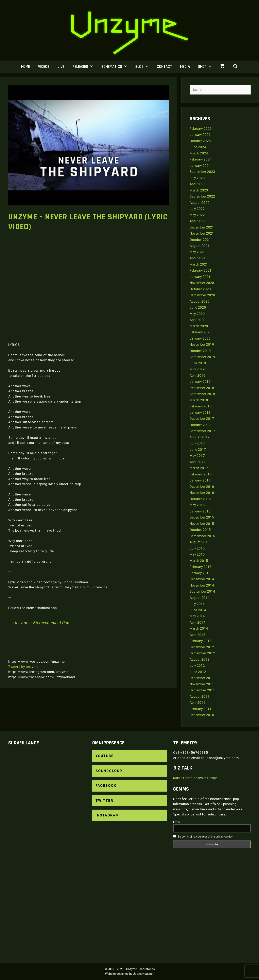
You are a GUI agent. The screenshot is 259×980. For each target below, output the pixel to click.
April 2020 (197, 320)
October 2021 (200, 240)
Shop (207, 67)
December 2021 (202, 227)
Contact (164, 67)
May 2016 (197, 505)
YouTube (105, 756)
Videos (44, 67)
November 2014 (202, 585)
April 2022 (197, 221)
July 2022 (197, 209)
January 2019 (200, 382)
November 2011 (202, 684)
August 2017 (200, 437)
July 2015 (197, 548)
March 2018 (199, 400)
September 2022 (202, 196)
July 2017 (197, 443)
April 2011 (197, 703)
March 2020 (199, 326)
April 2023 (197, 184)
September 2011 (202, 690)
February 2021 (201, 270)
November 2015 (202, 524)
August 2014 (200, 598)
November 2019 (202, 344)
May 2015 (197, 554)
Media (185, 67)
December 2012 (202, 647)
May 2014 (197, 616)
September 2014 (202, 591)
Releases (85, 67)
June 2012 (198, 672)
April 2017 (197, 462)
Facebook (106, 785)
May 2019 (197, 369)
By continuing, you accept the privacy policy (203, 837)
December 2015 (202, 517)
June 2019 (198, 363)
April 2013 (197, 635)
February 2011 (201, 709)
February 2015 (201, 567)
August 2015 (200, 542)
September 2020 (202, 295)
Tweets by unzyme (23, 667)
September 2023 (202, 172)
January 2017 (200, 480)
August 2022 (200, 203)
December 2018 (202, 388)
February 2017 (201, 474)
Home (25, 67)
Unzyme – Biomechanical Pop (41, 623)
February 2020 (201, 332)
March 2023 (199, 190)
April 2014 (197, 622)
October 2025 (200, 141)
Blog (144, 67)
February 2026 (201, 129)
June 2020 (198, 307)
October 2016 (200, 499)
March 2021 (199, 264)
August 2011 (200, 696)
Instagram (107, 815)
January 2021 (200, 277)
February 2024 (201, 159)
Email (177, 822)
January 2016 (200, 511)
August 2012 (200, 659)
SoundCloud (109, 771)
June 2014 (198, 610)
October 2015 (200, 530)
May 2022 (197, 215)
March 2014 (199, 628)
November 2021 (202, 233)
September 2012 (202, 653)
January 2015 (200, 573)
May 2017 (197, 456)
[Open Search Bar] (235, 67)
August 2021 (200, 246)
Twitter (104, 800)
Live (61, 67)
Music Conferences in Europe (195, 778)
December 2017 (202, 419)
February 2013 (201, 641)
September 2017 (202, 431)
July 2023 (197, 178)
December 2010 (202, 715)
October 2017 (200, 425)
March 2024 (199, 153)
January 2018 (200, 412)
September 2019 (202, 357)
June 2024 (198, 147)
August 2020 (200, 301)
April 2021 (197, 258)
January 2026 (200, 135)
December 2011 (202, 678)
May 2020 (197, 314)
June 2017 (198, 450)
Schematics (116, 67)
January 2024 (200, 166)
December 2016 (202, 487)
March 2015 (199, 561)
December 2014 (202, 579)
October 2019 (200, 351)
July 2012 (197, 665)
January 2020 (200, 338)
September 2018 (202, 394)
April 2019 (197, 375)
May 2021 (197, 252)
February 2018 (201, 406)
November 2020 (202, 283)
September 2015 (202, 536)
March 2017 (199, 468)
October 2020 (200, 289)
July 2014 (197, 604)
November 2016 (202, 493)
